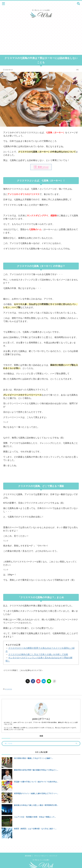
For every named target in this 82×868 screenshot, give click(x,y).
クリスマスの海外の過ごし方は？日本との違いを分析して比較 (38, 654)
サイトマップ (53, 849)
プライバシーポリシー (40, 849)
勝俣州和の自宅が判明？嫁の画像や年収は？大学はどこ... (36, 770)
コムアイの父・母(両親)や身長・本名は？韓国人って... (35, 817)
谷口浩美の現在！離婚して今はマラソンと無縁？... (33, 758)
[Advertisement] (41, 37)
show (45, 167)
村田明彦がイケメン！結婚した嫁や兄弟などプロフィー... (36, 793)
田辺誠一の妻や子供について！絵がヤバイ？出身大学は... (36, 782)
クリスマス (8, 689)
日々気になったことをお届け (41, 853)
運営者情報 (28, 849)
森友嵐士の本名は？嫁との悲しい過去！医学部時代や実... (36, 805)
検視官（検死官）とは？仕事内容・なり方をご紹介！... (35, 829)
